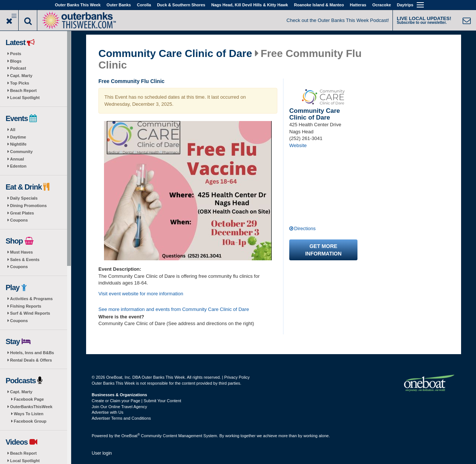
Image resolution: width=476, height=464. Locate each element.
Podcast (18, 68)
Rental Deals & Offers (31, 360)
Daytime (18, 137)
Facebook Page (29, 399)
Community (21, 152)
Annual (17, 159)
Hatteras (358, 5)
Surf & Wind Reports (30, 313)
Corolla (144, 5)
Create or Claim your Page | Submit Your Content (136, 401)
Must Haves (21, 252)
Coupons (19, 220)
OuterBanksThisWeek (31, 407)
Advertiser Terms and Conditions (121, 418)
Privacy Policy (237, 377)
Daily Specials (24, 198)
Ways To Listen (29, 414)
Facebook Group (30, 421)
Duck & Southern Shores (181, 5)
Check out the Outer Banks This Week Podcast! (338, 20)
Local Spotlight (25, 98)
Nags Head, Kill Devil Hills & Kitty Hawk (250, 5)
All (13, 130)
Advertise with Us (108, 412)
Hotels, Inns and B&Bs (32, 353)
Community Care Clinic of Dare (175, 54)
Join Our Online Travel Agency (119, 407)
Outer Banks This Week (78, 5)
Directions (305, 228)
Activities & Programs (31, 299)
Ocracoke (382, 5)
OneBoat (131, 436)
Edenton (18, 166)
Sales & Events (25, 260)
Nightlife (18, 144)
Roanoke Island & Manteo (319, 5)
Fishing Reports (26, 306)
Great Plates (22, 213)
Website (298, 145)
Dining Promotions (28, 206)
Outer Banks (119, 5)
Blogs (16, 61)
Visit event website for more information (141, 294)
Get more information (324, 250)
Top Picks (20, 83)
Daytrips (405, 5)
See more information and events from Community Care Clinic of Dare (174, 309)
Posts (16, 54)
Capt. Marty (21, 76)
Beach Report (23, 90)
